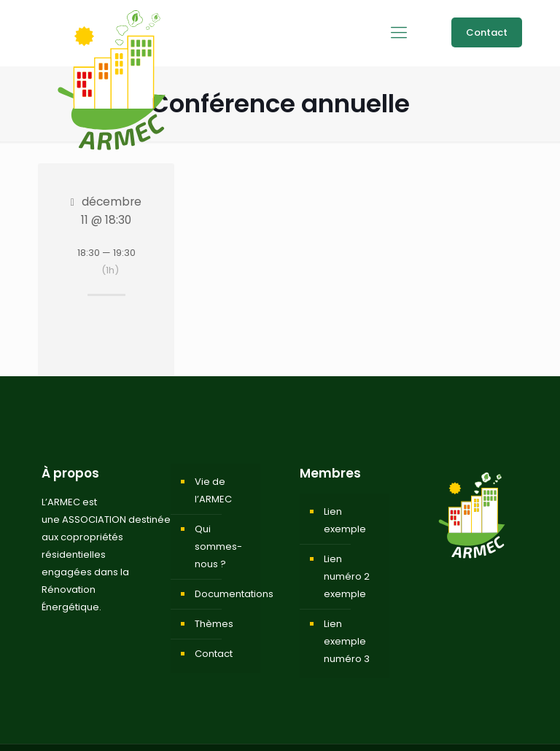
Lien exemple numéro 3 (347, 641)
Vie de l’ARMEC (213, 490)
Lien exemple (345, 520)
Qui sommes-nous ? (218, 546)
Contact (487, 32)
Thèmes (214, 624)
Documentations (224, 594)
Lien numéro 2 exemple (347, 576)
